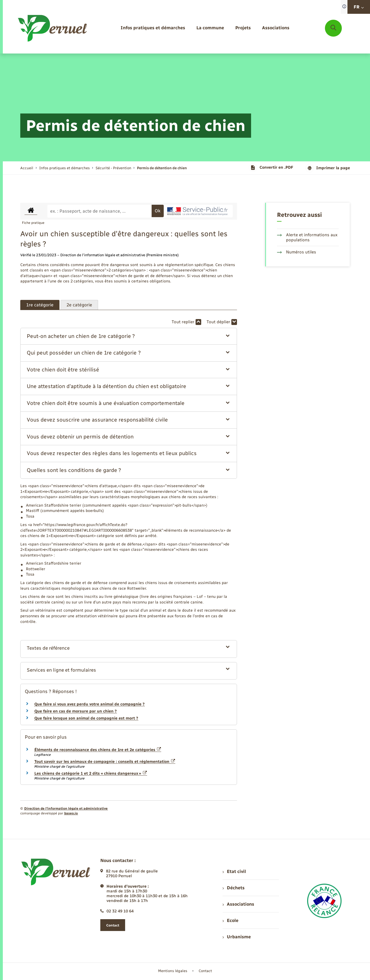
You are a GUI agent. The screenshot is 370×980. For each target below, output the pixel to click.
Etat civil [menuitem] (234, 871)
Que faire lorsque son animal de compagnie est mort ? (86, 718)
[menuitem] (153, 28)
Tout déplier (222, 322)
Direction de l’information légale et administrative (66, 808)
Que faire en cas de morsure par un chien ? (76, 711)
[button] (129, 336)
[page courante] (162, 168)
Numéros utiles (297, 252)
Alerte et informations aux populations (307, 237)
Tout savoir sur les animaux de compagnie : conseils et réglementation (105, 762)
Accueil (27, 168)
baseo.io (71, 813)
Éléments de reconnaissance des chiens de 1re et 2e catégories (98, 750)
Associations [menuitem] (238, 904)
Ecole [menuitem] (231, 920)
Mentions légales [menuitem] (173, 971)
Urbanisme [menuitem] (237, 937)
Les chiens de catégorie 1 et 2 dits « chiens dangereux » (91, 773)
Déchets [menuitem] (234, 888)
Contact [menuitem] (205, 971)
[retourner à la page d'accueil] (53, 28)
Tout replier (186, 322)
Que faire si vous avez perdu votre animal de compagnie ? (89, 704)
